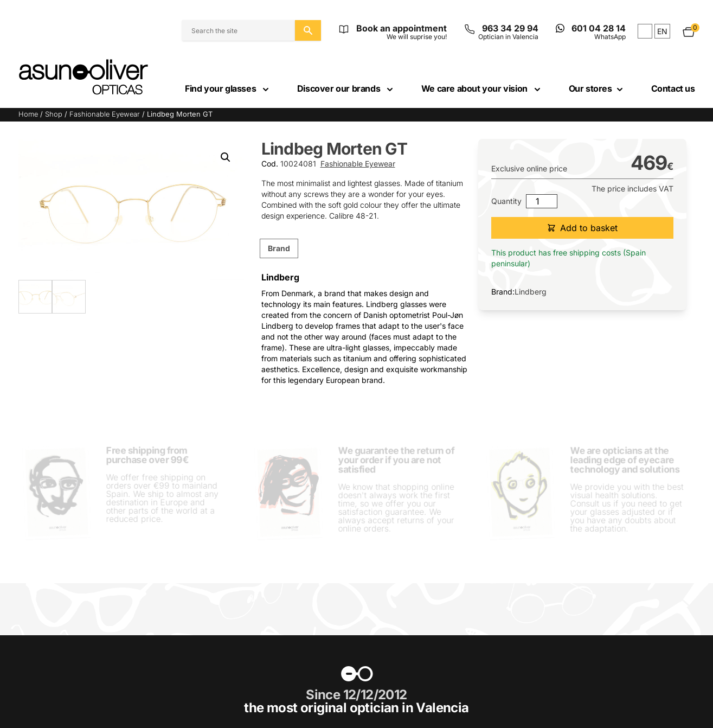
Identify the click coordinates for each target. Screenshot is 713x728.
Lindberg (531, 292)
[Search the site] (308, 30)
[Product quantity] (542, 201)
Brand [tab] (279, 248)
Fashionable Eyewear (105, 114)
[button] (226, 157)
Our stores (597, 88)
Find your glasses (228, 88)
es (645, 31)
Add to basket (582, 228)
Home (28, 114)
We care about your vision (482, 88)
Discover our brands (346, 88)
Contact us (673, 88)
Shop (54, 114)
